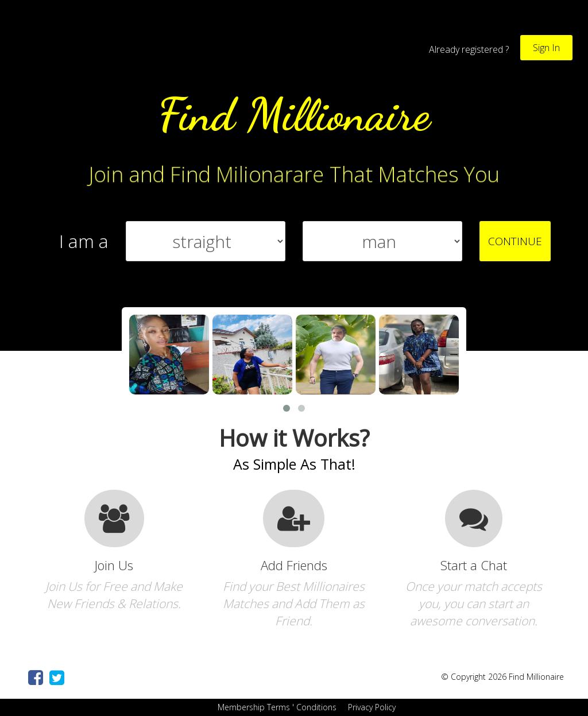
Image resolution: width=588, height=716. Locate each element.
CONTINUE (515, 241)
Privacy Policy (371, 707)
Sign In (546, 48)
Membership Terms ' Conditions (276, 707)
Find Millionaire (294, 114)
